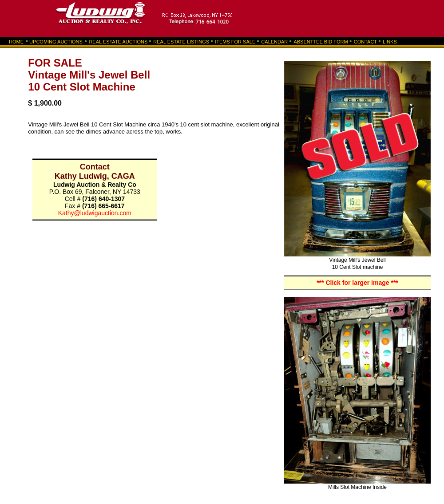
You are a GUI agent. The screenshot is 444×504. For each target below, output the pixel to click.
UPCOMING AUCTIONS (56, 42)
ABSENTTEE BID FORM (321, 42)
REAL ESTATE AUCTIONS (118, 42)
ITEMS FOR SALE (236, 42)
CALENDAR (274, 42)
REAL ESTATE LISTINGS (181, 42)
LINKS (390, 42)
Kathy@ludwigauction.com (95, 213)
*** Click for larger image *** (357, 283)
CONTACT (365, 42)
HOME (18, 42)
